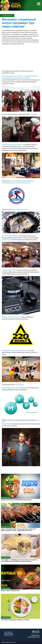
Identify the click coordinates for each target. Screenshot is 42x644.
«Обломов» (34, 114)
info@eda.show (35, 635)
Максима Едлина (7, 424)
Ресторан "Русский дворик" (10, 236)
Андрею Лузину (7, 240)
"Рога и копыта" (19, 385)
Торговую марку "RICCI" (9, 270)
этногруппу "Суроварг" (31, 76)
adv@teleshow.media (34, 637)
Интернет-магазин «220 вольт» (11, 317)
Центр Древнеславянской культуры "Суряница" (16, 78)
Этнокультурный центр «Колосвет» (13, 76)
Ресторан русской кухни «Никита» (12, 145)
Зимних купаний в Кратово (20, 209)
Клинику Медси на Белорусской (11, 388)
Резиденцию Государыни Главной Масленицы (16, 350)
